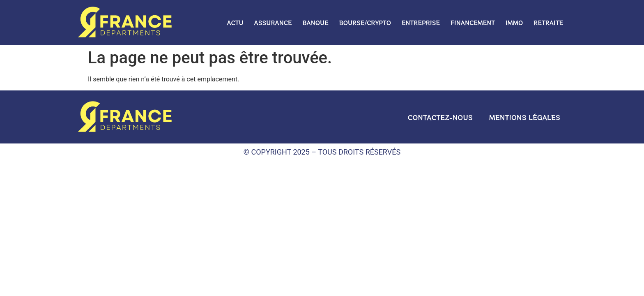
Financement (473, 23)
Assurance (273, 23)
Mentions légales (525, 117)
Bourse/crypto (365, 23)
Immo (514, 23)
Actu (235, 23)
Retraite (548, 23)
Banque (316, 23)
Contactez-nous (440, 117)
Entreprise (421, 23)
